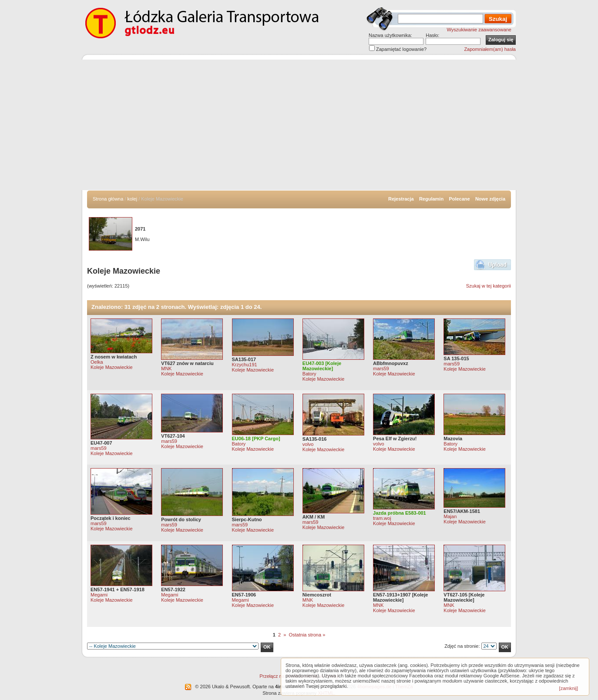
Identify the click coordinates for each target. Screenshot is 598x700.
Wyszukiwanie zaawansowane (479, 30)
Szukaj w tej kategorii (489, 286)
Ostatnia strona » (307, 635)
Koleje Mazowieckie (112, 367)
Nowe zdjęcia (490, 199)
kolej (133, 199)
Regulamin (431, 199)
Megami (99, 595)
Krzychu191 (245, 365)
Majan (450, 516)
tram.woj (382, 518)
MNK (166, 368)
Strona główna (108, 199)
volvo (308, 444)
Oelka (97, 362)
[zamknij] (569, 688)
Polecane (459, 199)
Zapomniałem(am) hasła (490, 49)
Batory (309, 374)
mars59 (381, 368)
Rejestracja (401, 199)
